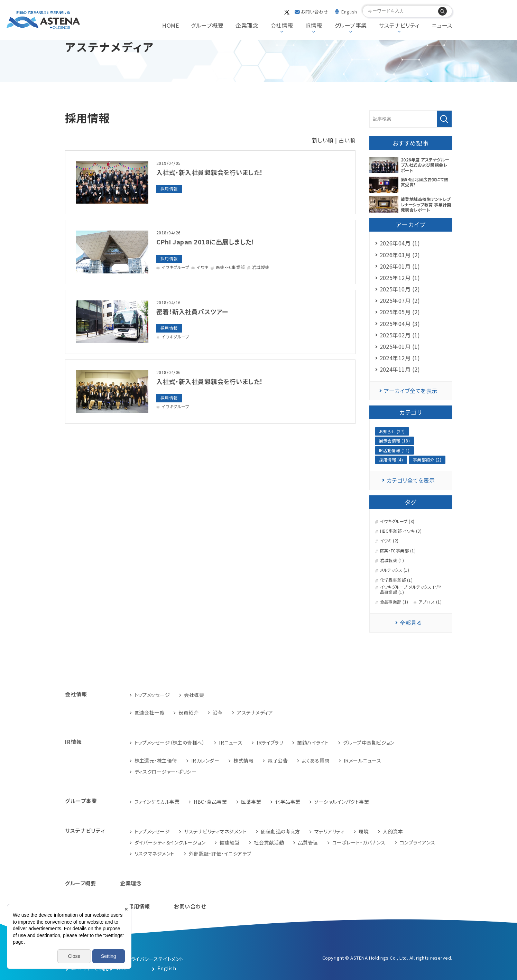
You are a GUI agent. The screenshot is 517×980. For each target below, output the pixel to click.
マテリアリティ (329, 831)
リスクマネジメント (155, 853)
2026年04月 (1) (400, 243)
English (349, 12)
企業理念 (247, 25)
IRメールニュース (362, 760)
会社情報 (76, 694)
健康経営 (230, 842)
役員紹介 (188, 712)
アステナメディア (255, 712)
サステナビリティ (85, 830)
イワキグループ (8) (397, 521)
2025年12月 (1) (400, 278)
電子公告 (278, 760)
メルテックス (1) (395, 570)
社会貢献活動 (269, 842)
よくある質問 (316, 760)
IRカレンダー (205, 760)
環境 (364, 831)
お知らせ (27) (392, 431)
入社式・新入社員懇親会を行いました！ (210, 172)
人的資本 (393, 831)
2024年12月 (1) (400, 358)
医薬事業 (251, 802)
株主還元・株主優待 (156, 760)
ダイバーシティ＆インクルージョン (170, 842)
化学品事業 (288, 802)
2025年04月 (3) (400, 324)
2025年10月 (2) (400, 289)
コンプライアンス (418, 842)
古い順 (347, 140)
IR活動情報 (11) (394, 450)
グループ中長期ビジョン (369, 743)
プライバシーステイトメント (155, 959)
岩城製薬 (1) (392, 560)
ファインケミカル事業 (157, 802)
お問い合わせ (315, 12)
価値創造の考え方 (280, 831)
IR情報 (73, 742)
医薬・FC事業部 (230, 267)
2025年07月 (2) (400, 300)
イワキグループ (175, 267)
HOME (170, 25)
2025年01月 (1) (400, 346)
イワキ (202, 267)
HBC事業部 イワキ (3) (401, 531)
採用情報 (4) (391, 460)
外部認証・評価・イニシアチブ (220, 853)
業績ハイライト (313, 743)
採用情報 (169, 189)
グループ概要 (207, 25)
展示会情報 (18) (395, 441)
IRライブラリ (270, 743)
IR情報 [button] (314, 25)
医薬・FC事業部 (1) (398, 551)
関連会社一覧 (150, 712)
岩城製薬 (261, 267)
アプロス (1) (430, 602)
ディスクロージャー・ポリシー (166, 772)
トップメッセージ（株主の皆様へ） (170, 743)
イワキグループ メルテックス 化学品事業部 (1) (411, 590)
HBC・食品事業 (210, 802)
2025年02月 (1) (400, 335)
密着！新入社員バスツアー (192, 311)
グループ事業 (81, 801)
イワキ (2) (389, 541)
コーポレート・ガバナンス (359, 842)
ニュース (442, 25)
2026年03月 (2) (400, 255)
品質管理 (308, 842)
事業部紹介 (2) (427, 460)
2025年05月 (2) (400, 312)
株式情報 (243, 760)
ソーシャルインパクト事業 (342, 802)
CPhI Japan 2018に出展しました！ (206, 242)
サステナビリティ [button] (399, 25)
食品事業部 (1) (394, 602)
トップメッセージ (152, 695)
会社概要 (194, 695)
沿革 (218, 712)
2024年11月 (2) (400, 369)
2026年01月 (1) (400, 266)
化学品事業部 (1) (396, 580)
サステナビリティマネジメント (215, 831)
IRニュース (231, 743)
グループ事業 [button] (351, 25)
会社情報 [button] (282, 25)
